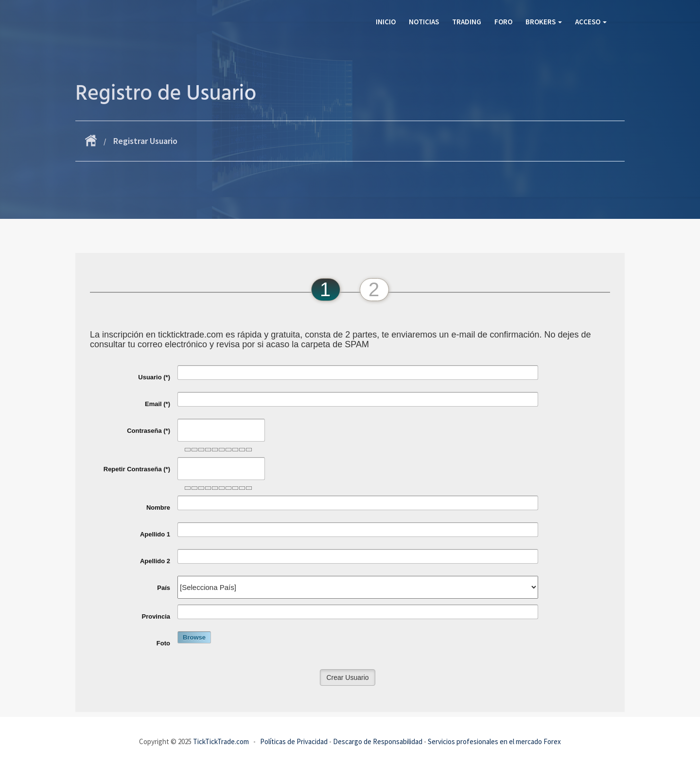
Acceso (591, 22)
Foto (163, 643)
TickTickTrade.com (221, 741)
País (164, 588)
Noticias (424, 22)
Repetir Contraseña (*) (137, 469)
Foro (503, 22)
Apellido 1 (155, 534)
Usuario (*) (154, 377)
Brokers (544, 22)
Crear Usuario (347, 677)
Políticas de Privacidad (294, 741)
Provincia (156, 616)
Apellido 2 (155, 561)
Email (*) (157, 404)
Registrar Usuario (145, 141)
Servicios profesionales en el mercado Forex (494, 741)
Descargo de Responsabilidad (378, 741)
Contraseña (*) (149, 431)
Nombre (158, 508)
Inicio (386, 22)
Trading (467, 22)
